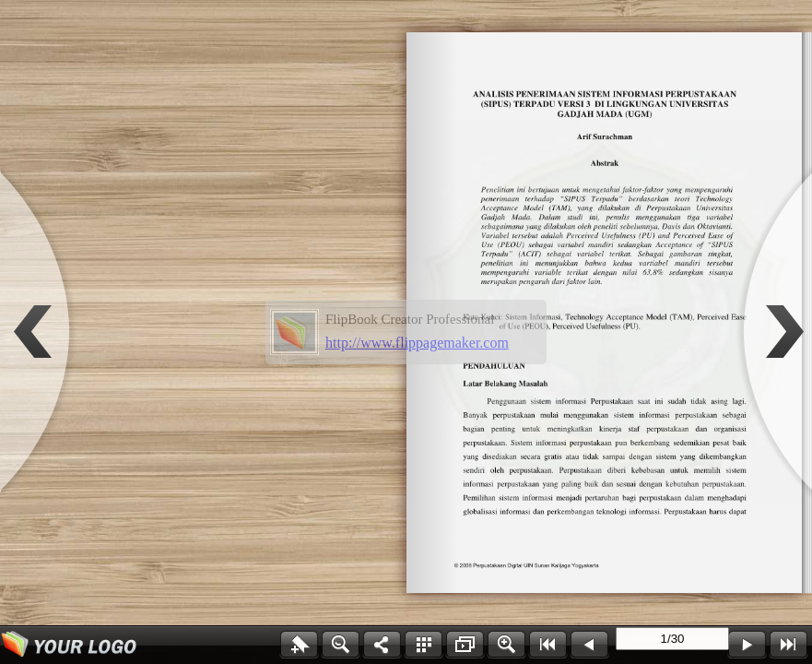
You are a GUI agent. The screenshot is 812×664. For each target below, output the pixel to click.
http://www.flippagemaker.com (417, 343)
